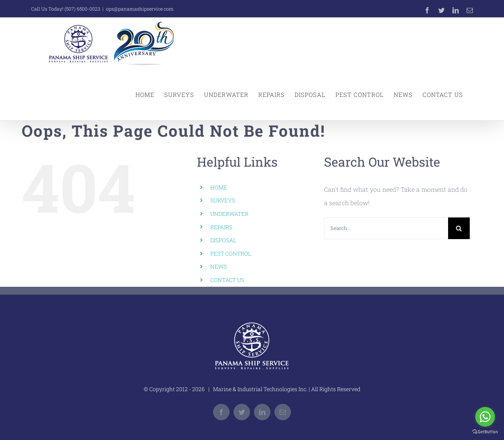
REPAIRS (221, 227)
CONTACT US (227, 280)
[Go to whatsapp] (485, 417)
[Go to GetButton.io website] (485, 432)
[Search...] (386, 228)
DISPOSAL (223, 240)
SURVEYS (223, 200)
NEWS (219, 266)
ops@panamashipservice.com (140, 9)
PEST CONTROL (231, 253)
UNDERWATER (229, 214)
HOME (219, 187)
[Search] (459, 228)
